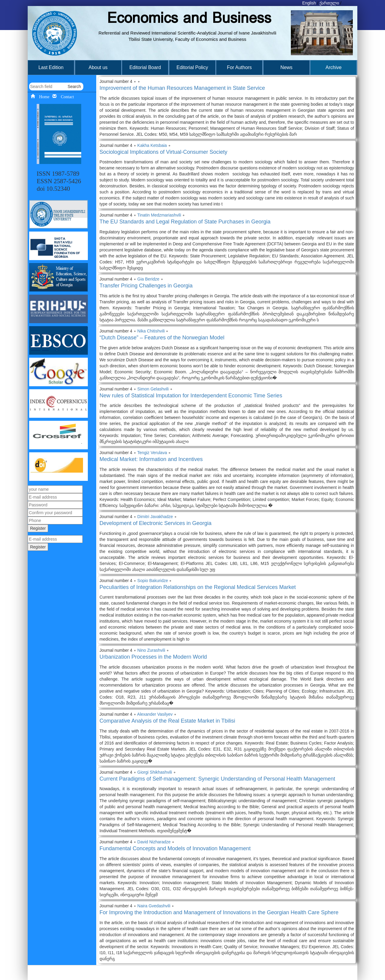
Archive (333, 67)
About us (98, 67)
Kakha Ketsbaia (152, 145)
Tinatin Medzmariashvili (159, 215)
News (286, 67)
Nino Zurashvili (151, 650)
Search (74, 86)
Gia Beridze (148, 279)
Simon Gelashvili (153, 389)
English (309, 3)
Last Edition (51, 67)
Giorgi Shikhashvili (155, 772)
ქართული (329, 3)
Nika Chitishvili (151, 331)
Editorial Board (145, 67)
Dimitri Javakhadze (155, 517)
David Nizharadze (154, 842)
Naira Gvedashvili (154, 906)
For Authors (239, 67)
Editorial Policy (192, 67)
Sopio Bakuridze (153, 581)
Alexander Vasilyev (155, 714)
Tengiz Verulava (152, 453)
